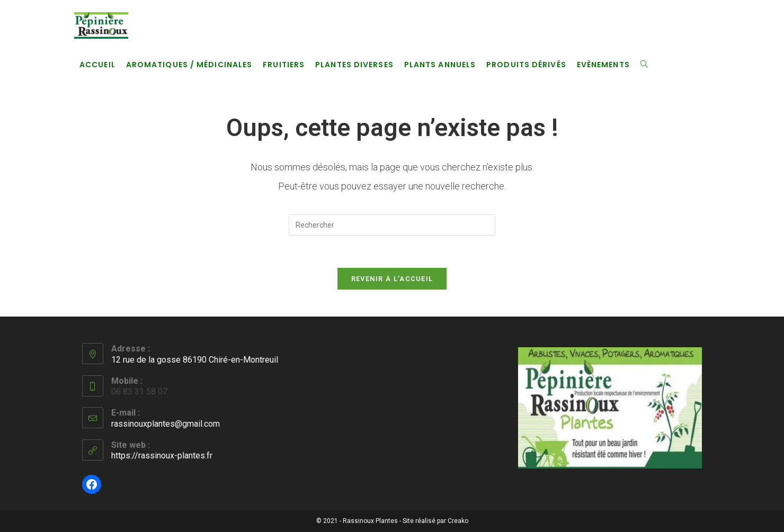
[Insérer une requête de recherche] (392, 225)
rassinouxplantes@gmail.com (166, 424)
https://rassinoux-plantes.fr (162, 456)
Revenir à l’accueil (392, 279)
